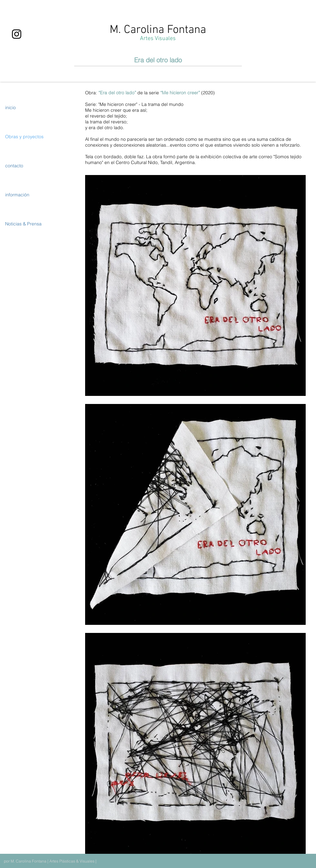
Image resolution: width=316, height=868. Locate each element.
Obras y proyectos (24, 137)
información (17, 195)
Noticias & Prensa (23, 224)
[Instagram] (17, 34)
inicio (10, 108)
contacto (14, 166)
